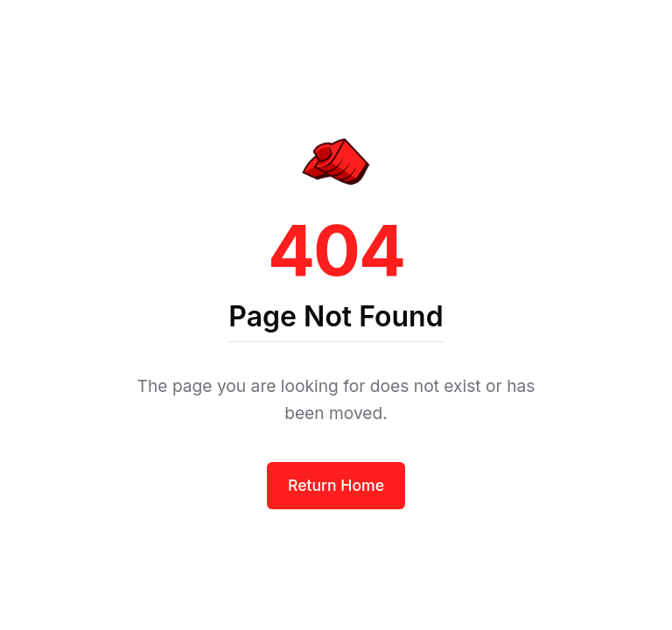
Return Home (336, 485)
